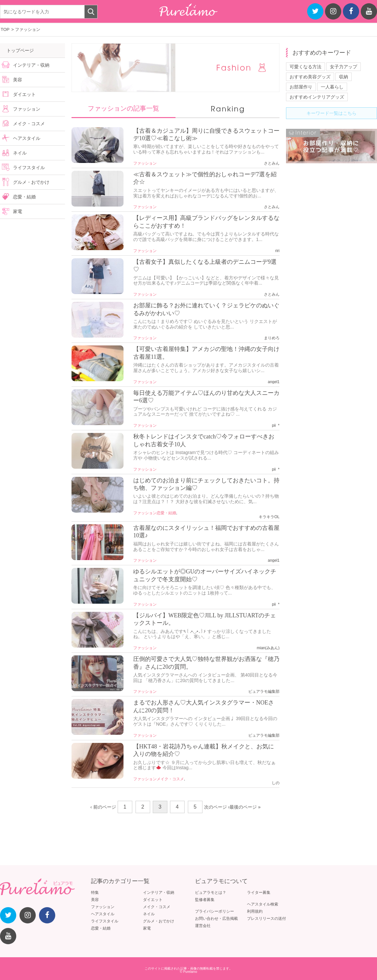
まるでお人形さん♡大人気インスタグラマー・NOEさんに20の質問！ (204, 706)
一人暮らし (332, 87)
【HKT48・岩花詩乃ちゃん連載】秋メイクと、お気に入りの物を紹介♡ (204, 750)
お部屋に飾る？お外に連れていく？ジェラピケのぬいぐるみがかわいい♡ (206, 309)
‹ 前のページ (103, 807)
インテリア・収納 (31, 65)
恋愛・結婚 (166, 513)
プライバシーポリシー (214, 911)
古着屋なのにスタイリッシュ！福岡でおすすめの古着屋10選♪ (206, 532)
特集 (95, 893)
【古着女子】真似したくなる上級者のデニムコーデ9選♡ (205, 266)
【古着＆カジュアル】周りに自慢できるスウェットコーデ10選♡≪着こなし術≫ (206, 134)
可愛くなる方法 (305, 67)
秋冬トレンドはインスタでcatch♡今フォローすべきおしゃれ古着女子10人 (204, 440)
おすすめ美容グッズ (310, 77)
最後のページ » (245, 807)
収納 (344, 77)
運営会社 (203, 926)
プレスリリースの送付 (266, 919)
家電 (18, 211)
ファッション (145, 163)
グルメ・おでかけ (31, 182)
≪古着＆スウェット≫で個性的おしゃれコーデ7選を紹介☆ (205, 178)
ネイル (20, 153)
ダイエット (24, 94)
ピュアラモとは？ (211, 893)
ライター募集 (259, 893)
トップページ (20, 50)
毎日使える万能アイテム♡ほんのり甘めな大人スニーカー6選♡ (206, 397)
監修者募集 (205, 900)
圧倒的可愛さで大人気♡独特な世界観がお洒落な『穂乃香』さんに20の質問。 (206, 663)
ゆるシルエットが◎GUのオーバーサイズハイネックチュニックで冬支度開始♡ (205, 575)
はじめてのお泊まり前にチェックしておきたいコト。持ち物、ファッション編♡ (206, 484)
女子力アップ (344, 67)
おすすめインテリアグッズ (317, 97)
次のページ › (217, 807)
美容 (18, 80)
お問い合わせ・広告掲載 (216, 919)
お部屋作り (301, 87)
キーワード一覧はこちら (331, 113)
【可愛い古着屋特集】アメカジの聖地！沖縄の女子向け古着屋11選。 (206, 353)
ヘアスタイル (27, 138)
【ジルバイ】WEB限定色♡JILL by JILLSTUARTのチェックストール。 (205, 619)
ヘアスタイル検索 (263, 904)
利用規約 (255, 911)
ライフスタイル (29, 168)
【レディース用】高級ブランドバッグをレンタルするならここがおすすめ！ (206, 222)
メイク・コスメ (170, 779)
